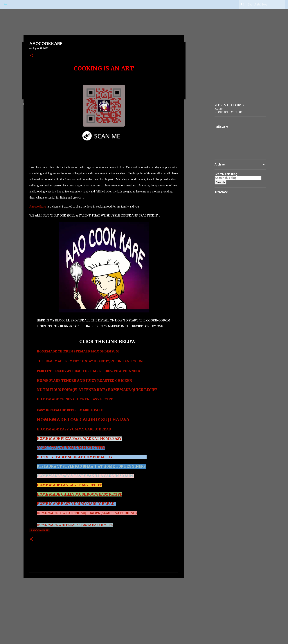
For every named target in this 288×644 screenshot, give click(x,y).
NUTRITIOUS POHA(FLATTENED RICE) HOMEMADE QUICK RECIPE (97, 390)
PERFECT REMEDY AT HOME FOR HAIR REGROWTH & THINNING (88, 371)
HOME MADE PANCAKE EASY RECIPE (70, 485)
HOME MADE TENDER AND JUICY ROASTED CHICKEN (84, 381)
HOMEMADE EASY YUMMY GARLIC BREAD (74, 429)
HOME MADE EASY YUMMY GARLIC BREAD (76, 504)
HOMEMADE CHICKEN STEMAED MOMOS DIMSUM (78, 351)
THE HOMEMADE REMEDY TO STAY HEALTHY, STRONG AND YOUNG (91, 361)
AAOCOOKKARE (40, 530)
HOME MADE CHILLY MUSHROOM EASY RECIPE (79, 494)
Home (218, 109)
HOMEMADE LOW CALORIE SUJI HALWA (83, 420)
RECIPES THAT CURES (229, 112)
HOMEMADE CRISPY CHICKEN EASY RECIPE (75, 399)
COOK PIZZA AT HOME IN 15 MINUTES (71, 448)
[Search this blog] (266, 4)
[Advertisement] (104, 610)
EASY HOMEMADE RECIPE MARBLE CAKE (70, 410)
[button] (32, 56)
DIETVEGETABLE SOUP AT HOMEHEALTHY (75, 457)
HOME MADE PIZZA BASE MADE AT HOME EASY (79, 439)
